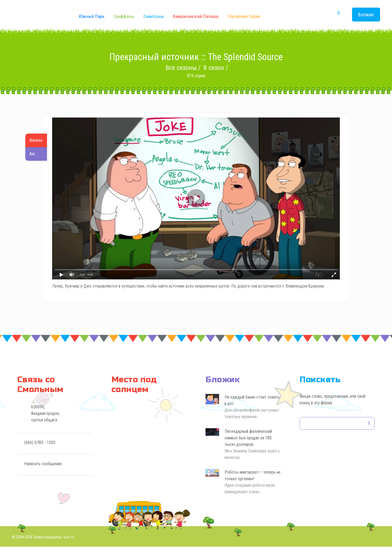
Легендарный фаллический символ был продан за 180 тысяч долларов (248, 443)
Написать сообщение (43, 469)
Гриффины (124, 16)
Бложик (366, 15)
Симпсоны (154, 16)
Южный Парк (92, 16)
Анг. (32, 154)
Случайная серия (244, 16)
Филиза (35, 140)
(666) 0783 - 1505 (40, 448)
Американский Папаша (196, 16)
